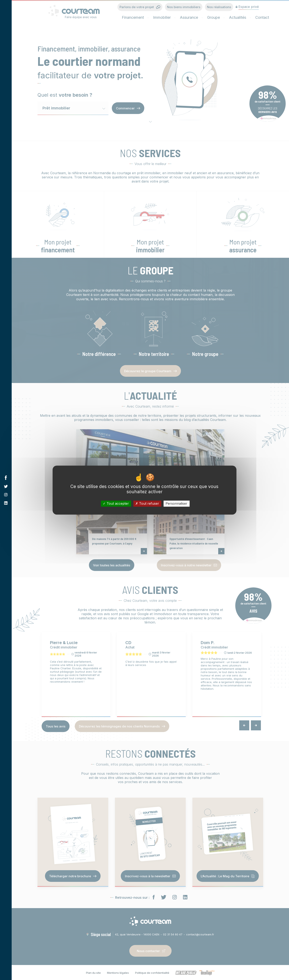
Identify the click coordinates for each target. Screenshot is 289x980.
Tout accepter (116, 503)
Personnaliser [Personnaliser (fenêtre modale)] (176, 503)
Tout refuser (147, 503)
